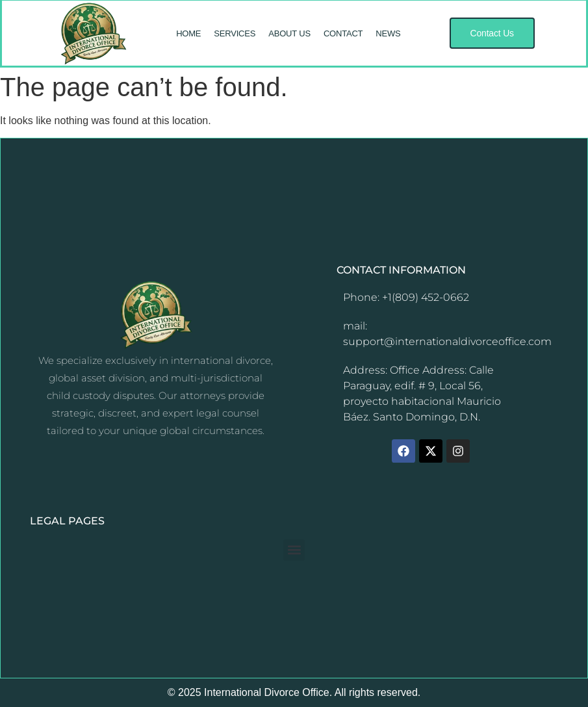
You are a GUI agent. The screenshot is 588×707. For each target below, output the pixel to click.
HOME (188, 33)
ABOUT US (289, 33)
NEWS (388, 33)
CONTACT (343, 33)
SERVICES (235, 33)
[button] (492, 33)
